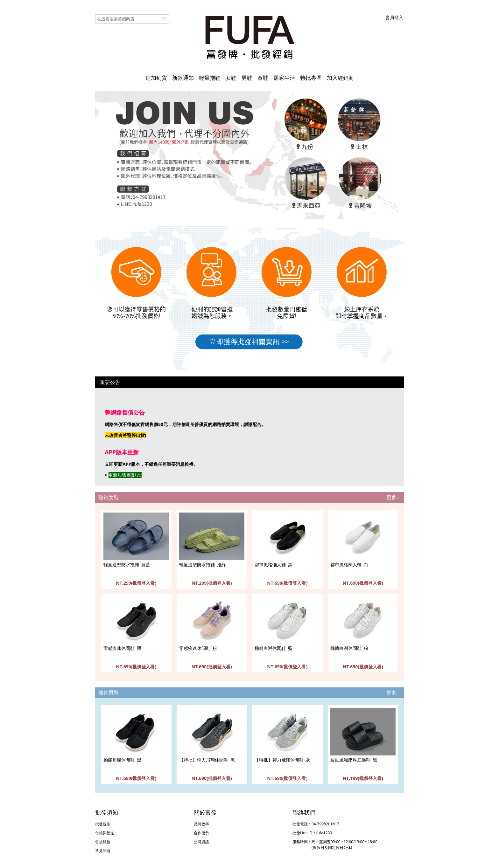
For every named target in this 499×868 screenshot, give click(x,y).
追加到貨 (156, 78)
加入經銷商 (340, 78)
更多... (394, 497)
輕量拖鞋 (210, 78)
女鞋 (231, 78)
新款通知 (183, 78)
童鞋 (263, 78)
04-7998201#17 (325, 824)
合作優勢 (201, 833)
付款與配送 (105, 833)
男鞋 (247, 78)
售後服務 (103, 842)
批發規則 (103, 824)
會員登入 (394, 17)
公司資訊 (201, 842)
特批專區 (311, 78)
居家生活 (284, 78)
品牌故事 (201, 824)
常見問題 (103, 851)
